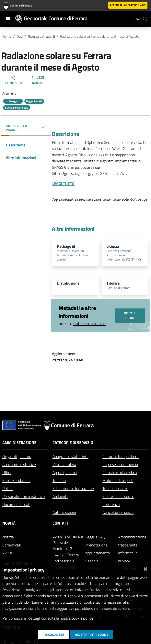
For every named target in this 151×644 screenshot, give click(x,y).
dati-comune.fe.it (90, 323)
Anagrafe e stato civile (70, 456)
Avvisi (7, 553)
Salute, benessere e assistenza (118, 500)
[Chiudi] (145, 568)
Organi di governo (17, 456)
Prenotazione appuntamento (98, 549)
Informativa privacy (128, 557)
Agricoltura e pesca (118, 512)
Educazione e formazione (73, 488)
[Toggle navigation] (8, 19)
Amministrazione (19, 443)
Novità (9, 523)
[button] (26, 128)
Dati (20, 36)
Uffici (6, 472)
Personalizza (53, 635)
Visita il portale (130, 315)
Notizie (8, 537)
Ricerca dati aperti (41, 36)
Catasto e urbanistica (120, 472)
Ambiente (60, 496)
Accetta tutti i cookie (92, 635)
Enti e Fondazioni (16, 480)
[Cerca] (145, 19)
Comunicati (12, 545)
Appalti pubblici (65, 472)
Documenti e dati (16, 504)
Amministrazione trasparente (132, 541)
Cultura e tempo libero (121, 456)
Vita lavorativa (64, 464)
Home (7, 36)
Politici (8, 488)
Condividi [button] (14, 80)
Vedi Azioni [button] (37, 80)
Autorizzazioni (64, 512)
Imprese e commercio (120, 464)
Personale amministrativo (24, 496)
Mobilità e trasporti (118, 480)
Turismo (59, 480)
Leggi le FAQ (95, 537)
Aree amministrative (19, 464)
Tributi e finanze (115, 488)
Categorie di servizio (73, 443)
